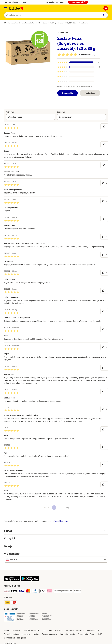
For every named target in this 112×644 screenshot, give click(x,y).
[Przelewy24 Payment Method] (7, 591)
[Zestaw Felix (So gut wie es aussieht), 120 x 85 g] (28, 52)
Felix (39, 23)
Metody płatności (94, 630)
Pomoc (7, 630)
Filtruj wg (10, 112)
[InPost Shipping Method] (7, 603)
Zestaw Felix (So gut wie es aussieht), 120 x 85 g (60, 23)
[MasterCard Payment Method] (28, 591)
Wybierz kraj (12, 554)
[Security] (10, 617)
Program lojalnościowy (87, 634)
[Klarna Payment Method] (49, 591)
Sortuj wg (61, 112)
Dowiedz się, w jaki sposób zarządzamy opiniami (75, 86)
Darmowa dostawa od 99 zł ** (16, 2)
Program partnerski (50, 634)
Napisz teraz (90, 93)
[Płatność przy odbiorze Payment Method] (63, 591)
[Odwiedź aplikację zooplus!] (12, 581)
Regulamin (17, 630)
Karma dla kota (13, 23)
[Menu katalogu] (6, 8)
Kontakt (36, 634)
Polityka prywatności (32, 630)
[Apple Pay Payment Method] (42, 591)
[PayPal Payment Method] (35, 591)
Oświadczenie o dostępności (15, 638)
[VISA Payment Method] (21, 591)
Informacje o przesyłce (75, 630)
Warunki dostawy (61, 521)
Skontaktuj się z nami (55, 2)
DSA (100, 634)
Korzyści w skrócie (67, 634)
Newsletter (59, 630)
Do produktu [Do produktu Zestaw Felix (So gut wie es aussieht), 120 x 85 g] (68, 93)
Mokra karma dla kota (28, 23)
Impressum (47, 630)
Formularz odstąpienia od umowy (17, 634)
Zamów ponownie (78, 2)
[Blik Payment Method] (14, 591)
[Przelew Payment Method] (77, 591)
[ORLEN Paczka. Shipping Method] (14, 603)
